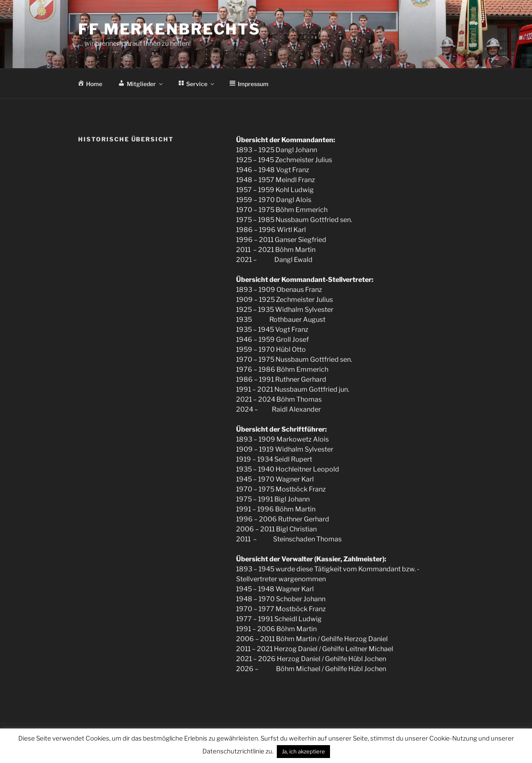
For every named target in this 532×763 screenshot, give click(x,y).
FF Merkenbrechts (169, 29)
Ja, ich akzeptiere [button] (303, 751)
